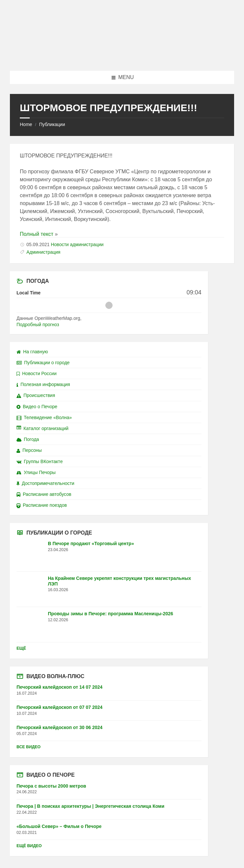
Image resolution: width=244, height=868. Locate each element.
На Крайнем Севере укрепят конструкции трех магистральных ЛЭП (120, 581)
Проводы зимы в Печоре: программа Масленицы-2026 (110, 614)
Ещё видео (29, 846)
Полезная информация (43, 384)
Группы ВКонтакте (40, 461)
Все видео (29, 747)
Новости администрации (77, 244)
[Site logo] (122, 58)
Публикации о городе (43, 363)
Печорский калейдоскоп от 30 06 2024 (59, 727)
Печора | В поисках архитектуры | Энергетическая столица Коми (90, 806)
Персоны (29, 450)
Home (26, 124)
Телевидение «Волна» (44, 417)
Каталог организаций (42, 428)
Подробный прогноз (38, 325)
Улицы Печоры (36, 472)
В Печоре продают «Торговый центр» (91, 543)
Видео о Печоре (37, 407)
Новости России (36, 373)
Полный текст (37, 234)
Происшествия (36, 395)
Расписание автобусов (44, 494)
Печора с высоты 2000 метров (51, 786)
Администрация (43, 252)
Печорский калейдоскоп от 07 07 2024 (59, 707)
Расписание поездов (42, 505)
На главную (32, 352)
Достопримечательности (45, 483)
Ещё (21, 648)
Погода (28, 439)
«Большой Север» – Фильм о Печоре (59, 826)
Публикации (52, 124)
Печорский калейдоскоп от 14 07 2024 (59, 687)
